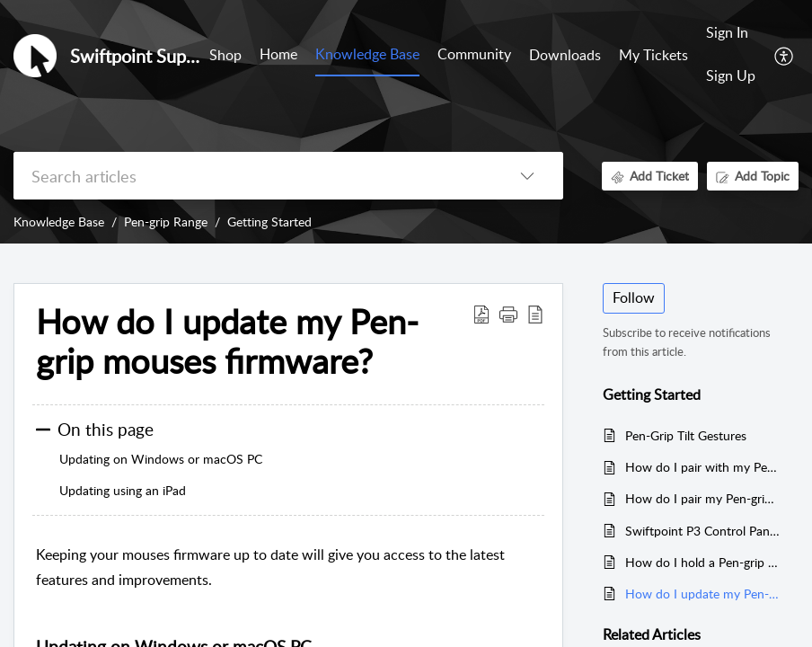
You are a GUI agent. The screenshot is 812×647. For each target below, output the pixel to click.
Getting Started (269, 222)
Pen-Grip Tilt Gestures (686, 435)
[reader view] (535, 314)
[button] (508, 314)
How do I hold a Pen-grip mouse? (703, 562)
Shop (225, 55)
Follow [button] (634, 297)
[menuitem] (731, 34)
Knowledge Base (59, 222)
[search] (252, 176)
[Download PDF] (481, 314)
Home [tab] (278, 54)
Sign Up (731, 75)
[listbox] (527, 176)
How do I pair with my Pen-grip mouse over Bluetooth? (703, 467)
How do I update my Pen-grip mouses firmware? (227, 341)
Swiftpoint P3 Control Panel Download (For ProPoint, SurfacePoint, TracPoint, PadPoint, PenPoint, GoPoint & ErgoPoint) (703, 531)
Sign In (727, 32)
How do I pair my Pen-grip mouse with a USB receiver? (703, 498)
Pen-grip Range (166, 222)
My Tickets (653, 55)
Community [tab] (474, 54)
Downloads (565, 55)
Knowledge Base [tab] (367, 54)
